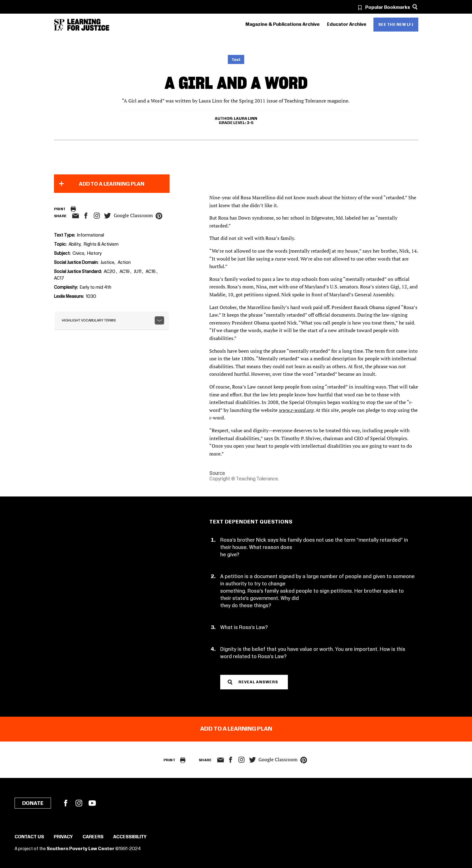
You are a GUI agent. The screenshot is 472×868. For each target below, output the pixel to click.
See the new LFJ (396, 25)
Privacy (63, 837)
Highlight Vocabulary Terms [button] (89, 320)
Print (60, 209)
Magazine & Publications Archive (283, 25)
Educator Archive (347, 25)
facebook (86, 216)
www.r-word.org (296, 410)
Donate (33, 803)
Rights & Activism (101, 244)
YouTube (92, 803)
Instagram (97, 216)
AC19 (125, 272)
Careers (93, 837)
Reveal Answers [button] (258, 682)
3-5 (250, 123)
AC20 (110, 272)
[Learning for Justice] (88, 25)
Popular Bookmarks (388, 8)
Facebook (66, 803)
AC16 (151, 272)
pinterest (159, 216)
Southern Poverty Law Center (81, 849)
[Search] (415, 7)
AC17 (59, 278)
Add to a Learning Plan (112, 184)
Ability (74, 244)
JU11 (138, 272)
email (76, 216)
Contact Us (29, 837)
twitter (108, 216)
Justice (107, 263)
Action (124, 263)
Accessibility (130, 837)
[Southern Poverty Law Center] (59, 25)
